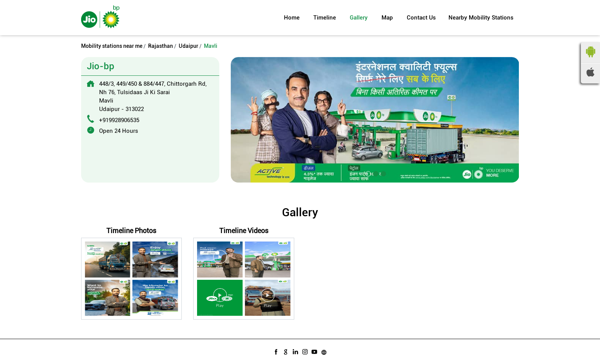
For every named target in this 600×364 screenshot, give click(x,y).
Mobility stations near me (112, 46)
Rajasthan (161, 46)
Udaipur (188, 46)
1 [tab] (367, 173)
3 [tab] (383, 173)
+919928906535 (119, 120)
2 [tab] (375, 173)
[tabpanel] (375, 120)
